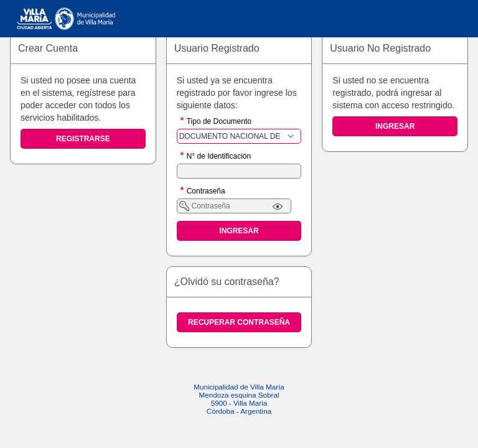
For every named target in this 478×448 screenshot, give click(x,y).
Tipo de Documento (219, 122)
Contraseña (206, 192)
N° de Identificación (219, 157)
